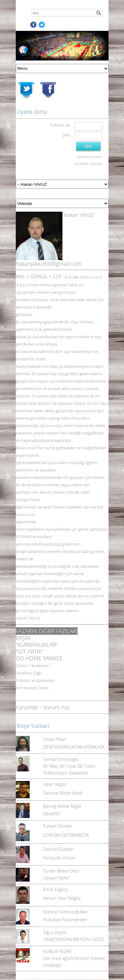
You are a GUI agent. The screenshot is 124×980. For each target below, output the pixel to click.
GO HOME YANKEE (39, 658)
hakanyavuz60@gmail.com (49, 264)
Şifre (66, 135)
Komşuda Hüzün (59, 858)
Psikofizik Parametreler (65, 920)
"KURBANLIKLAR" (37, 645)
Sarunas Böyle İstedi (63, 793)
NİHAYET (52, 814)
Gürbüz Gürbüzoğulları (66, 912)
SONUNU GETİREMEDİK (66, 835)
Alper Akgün (55, 784)
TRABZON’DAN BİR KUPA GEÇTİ (74, 939)
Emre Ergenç (56, 889)
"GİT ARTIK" (30, 651)
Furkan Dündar (58, 826)
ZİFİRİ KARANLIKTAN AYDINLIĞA (74, 747)
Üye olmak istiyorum (88, 164)
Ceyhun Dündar (59, 849)
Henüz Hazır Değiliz (62, 898)
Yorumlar (27, 707)
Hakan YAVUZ (79, 215)
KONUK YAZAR (57, 951)
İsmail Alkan (55, 739)
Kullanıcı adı (60, 125)
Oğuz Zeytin (55, 932)
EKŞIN (23, 638)
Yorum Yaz (57, 707)
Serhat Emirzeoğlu (61, 759)
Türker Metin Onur (61, 871)
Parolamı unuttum (90, 157)
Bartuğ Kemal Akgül (62, 806)
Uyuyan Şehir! (57, 878)
